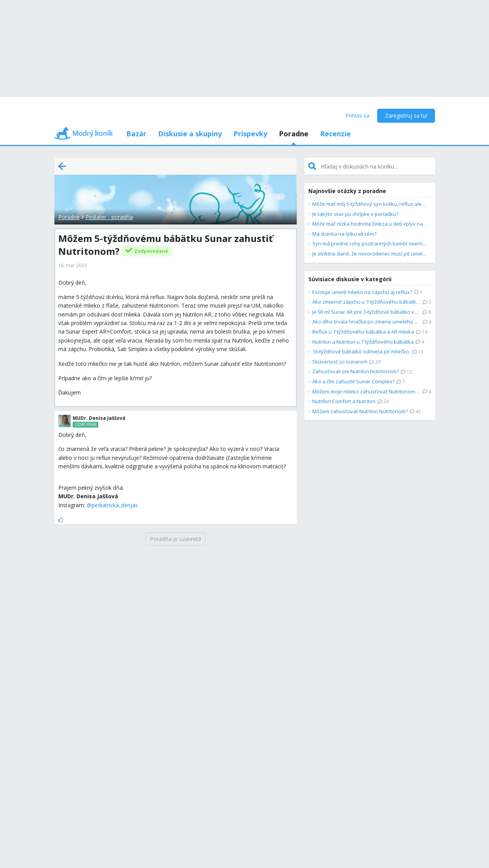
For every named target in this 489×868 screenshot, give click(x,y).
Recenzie (335, 134)
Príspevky (250, 134)
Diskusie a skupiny (190, 134)
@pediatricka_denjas (112, 505)
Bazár (136, 134)
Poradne (294, 134)
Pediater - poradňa (109, 217)
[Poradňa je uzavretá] (176, 539)
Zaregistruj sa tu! (406, 116)
